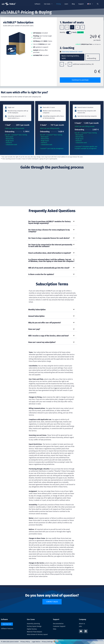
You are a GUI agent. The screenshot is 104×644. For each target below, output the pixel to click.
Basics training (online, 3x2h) (70, 57)
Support (81, 4)
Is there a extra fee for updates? (41, 274)
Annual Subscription (36, 316)
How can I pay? (34, 329)
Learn (66, 4)
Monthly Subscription (37, 310)
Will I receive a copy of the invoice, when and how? (49, 336)
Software (37, 4)
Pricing (59, 4)
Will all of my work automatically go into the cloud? (49, 268)
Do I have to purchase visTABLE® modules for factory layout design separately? (49, 222)
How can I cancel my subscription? (42, 342)
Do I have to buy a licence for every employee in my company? (49, 231)
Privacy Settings (47, 642)
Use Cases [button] (49, 4)
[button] (90, 4)
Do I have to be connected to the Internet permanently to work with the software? (50, 246)
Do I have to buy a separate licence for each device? (49, 238)
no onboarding (91, 57)
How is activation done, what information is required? (50, 253)
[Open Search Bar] (98, 4)
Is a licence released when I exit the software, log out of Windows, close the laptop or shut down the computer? (51, 260)
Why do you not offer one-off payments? (45, 323)
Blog (73, 4)
